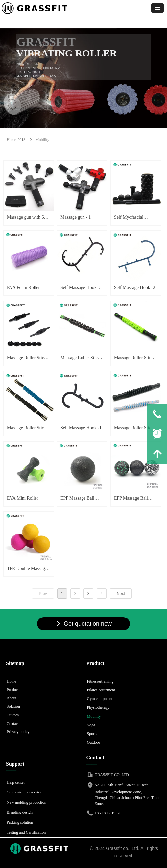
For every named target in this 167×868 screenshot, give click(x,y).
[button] (157, 8)
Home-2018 (16, 140)
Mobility (42, 140)
